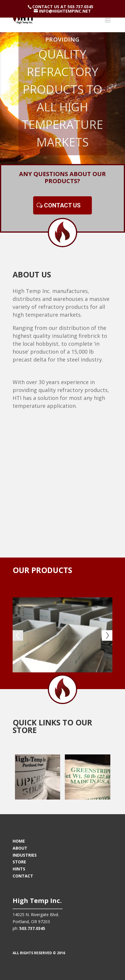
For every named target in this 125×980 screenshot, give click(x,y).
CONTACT (23, 876)
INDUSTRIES (25, 855)
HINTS (19, 869)
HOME (19, 841)
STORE (19, 862)
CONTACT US (62, 205)
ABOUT (20, 848)
